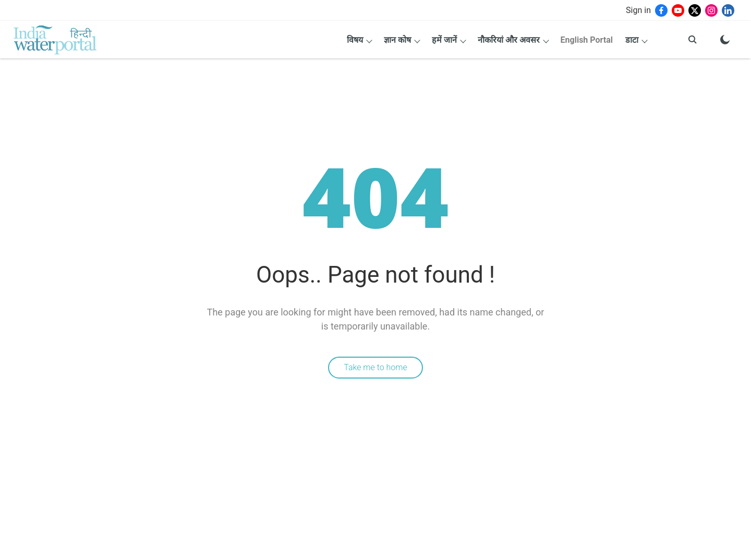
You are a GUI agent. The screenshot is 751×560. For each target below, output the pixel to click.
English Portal (587, 40)
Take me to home (375, 367)
